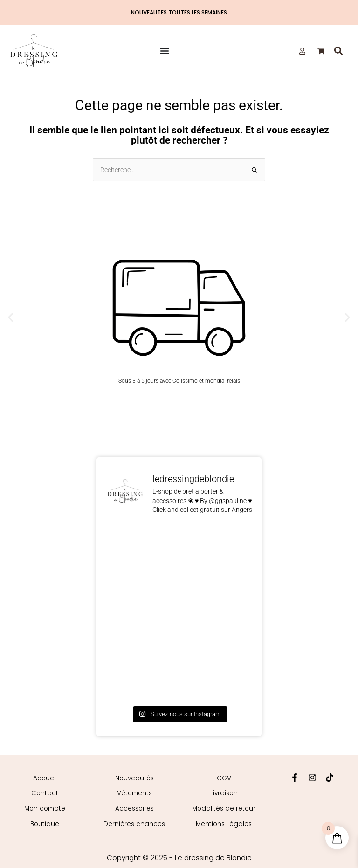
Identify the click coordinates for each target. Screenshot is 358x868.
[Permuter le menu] (165, 51)
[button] (338, 51)
